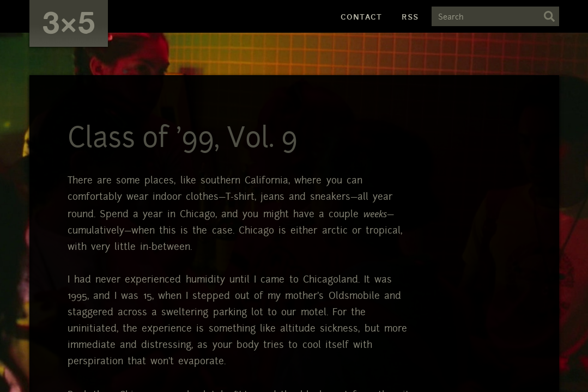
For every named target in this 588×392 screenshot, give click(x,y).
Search (549, 16)
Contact (361, 17)
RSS (410, 17)
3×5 (69, 22)
